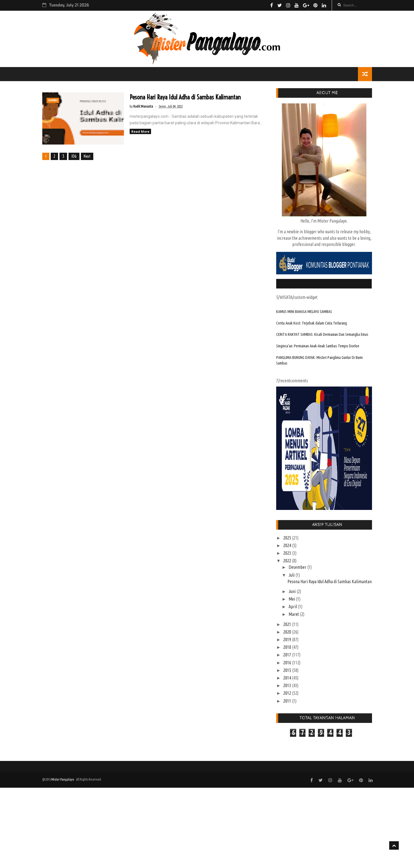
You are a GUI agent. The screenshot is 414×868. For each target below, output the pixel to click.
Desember (298, 567)
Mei (292, 599)
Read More (140, 131)
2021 (288, 624)
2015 (288, 670)
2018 (288, 647)
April (293, 607)
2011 (288, 701)
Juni (293, 591)
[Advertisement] (169, 827)
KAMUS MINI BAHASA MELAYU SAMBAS (304, 312)
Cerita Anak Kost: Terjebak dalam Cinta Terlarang (312, 323)
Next (87, 156)
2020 (288, 632)
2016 (288, 663)
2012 (288, 693)
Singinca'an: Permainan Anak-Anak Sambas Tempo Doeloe (318, 346)
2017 (288, 655)
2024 (288, 545)
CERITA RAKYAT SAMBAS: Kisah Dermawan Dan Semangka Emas (322, 334)
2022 (288, 561)
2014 (288, 678)
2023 (288, 553)
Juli (292, 575)
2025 (288, 538)
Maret (294, 614)
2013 (288, 685)
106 (74, 156)
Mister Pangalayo (63, 779)
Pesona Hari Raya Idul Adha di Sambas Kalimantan (185, 97)
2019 (288, 640)
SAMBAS (53, 100)
